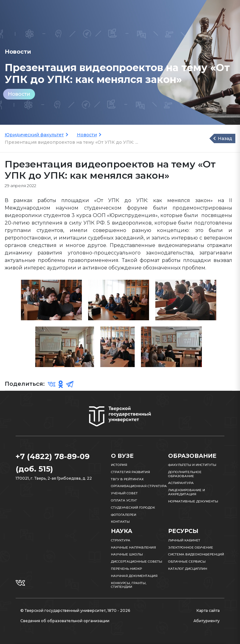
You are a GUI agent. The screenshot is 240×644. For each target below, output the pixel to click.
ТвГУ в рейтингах (127, 479)
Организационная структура (139, 486)
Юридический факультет (34, 135)
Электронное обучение (191, 547)
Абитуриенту (207, 621)
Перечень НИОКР (126, 569)
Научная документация (134, 576)
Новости (19, 94)
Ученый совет (124, 493)
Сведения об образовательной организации (65, 621)
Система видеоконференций (196, 554)
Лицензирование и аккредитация (187, 492)
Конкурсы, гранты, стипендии (129, 585)
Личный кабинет (184, 540)
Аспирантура (181, 483)
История (119, 465)
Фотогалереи (124, 515)
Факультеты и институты (192, 465)
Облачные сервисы (187, 562)
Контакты (120, 522)
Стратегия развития (130, 472)
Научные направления (133, 547)
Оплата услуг (124, 500)
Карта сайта (208, 610)
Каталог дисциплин (188, 569)
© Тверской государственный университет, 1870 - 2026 (75, 610)
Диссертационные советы (137, 562)
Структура (121, 540)
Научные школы (127, 554)
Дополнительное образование (185, 474)
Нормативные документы (193, 501)
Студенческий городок (133, 508)
